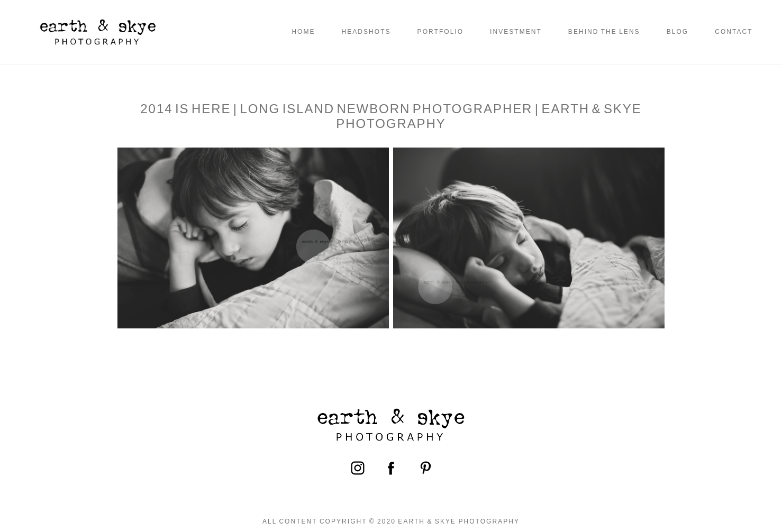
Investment (516, 32)
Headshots (366, 32)
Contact (734, 32)
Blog (678, 32)
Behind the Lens (604, 32)
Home (303, 32)
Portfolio (440, 32)
